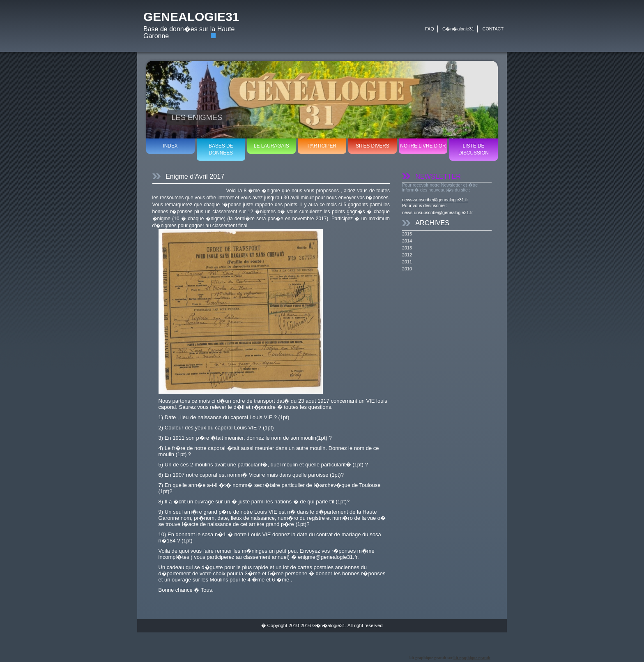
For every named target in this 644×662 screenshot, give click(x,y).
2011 (407, 262)
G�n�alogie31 (458, 29)
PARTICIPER (322, 146)
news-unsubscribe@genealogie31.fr (437, 212)
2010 (407, 269)
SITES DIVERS (373, 146)
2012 (407, 255)
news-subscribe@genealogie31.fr (435, 200)
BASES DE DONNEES (221, 149)
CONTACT (493, 29)
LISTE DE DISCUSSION (474, 149)
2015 (407, 234)
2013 (407, 248)
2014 (407, 241)
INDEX (170, 146)
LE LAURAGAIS (271, 146)
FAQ (430, 29)
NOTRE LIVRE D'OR (423, 146)
